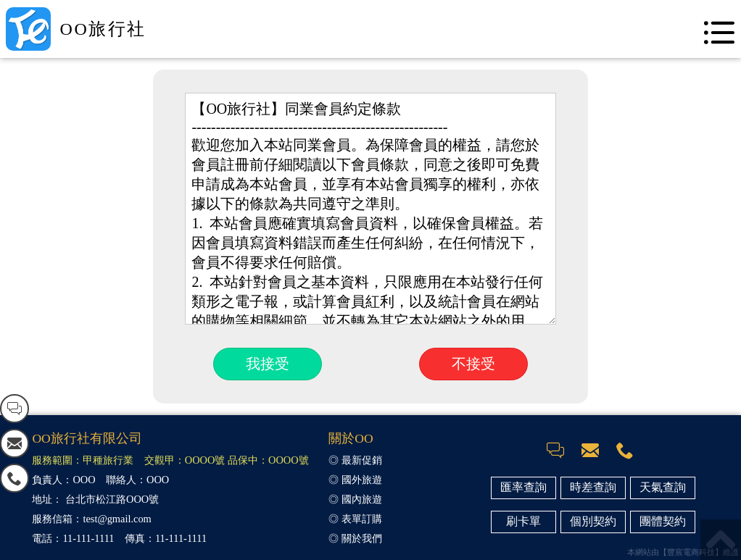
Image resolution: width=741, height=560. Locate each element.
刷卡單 (523, 521)
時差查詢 (593, 487)
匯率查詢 (523, 487)
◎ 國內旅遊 (355, 499)
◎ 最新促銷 (355, 460)
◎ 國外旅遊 (355, 480)
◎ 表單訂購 (355, 519)
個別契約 (593, 521)
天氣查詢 (663, 487)
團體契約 (663, 521)
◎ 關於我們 (355, 538)
